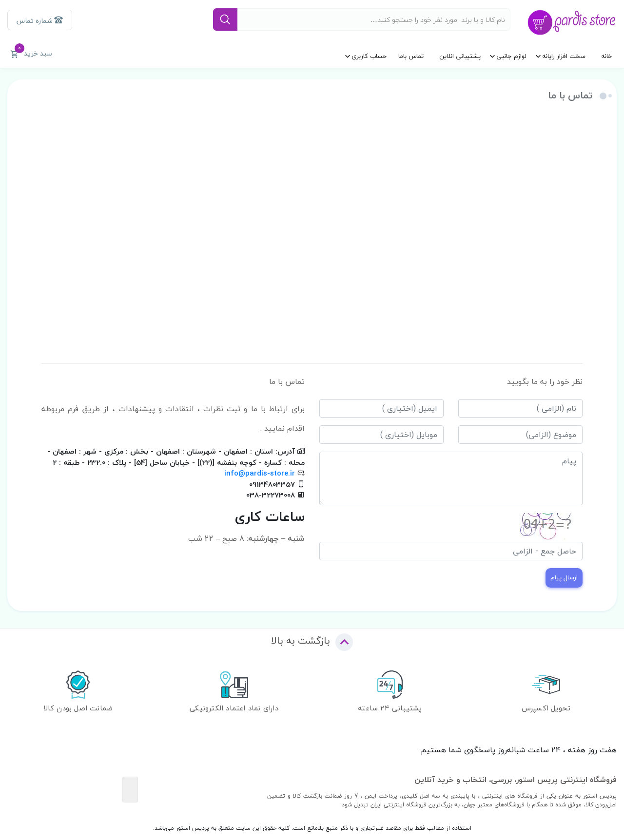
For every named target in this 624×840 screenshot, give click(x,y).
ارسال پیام (564, 577)
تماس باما (411, 56)
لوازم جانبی (511, 56)
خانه (606, 56)
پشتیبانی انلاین (460, 56)
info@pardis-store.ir (260, 473)
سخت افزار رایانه (564, 56)
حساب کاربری (369, 56)
